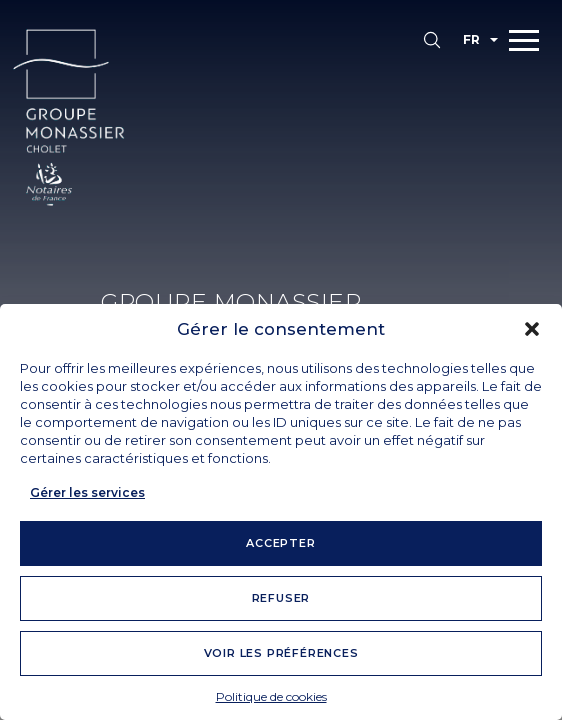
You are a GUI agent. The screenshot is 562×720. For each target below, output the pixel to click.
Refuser (281, 598)
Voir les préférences (281, 653)
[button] (532, 329)
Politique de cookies (271, 696)
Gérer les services (87, 492)
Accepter (280, 543)
